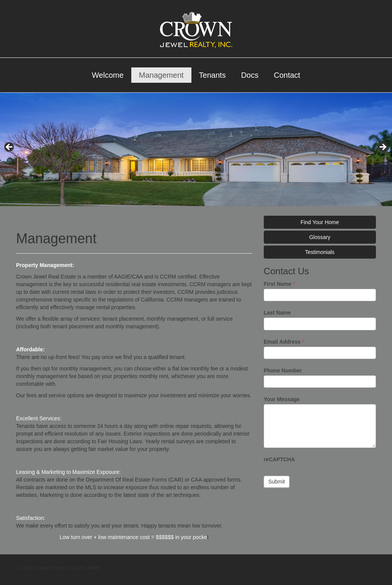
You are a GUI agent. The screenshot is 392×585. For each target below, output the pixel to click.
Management (161, 75)
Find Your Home (320, 222)
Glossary (320, 237)
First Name (279, 284)
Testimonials (320, 252)
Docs (250, 75)
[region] (196, 149)
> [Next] (382, 147)
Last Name (277, 313)
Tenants (212, 75)
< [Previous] (10, 147)
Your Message (282, 399)
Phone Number (283, 370)
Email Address (284, 342)
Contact (287, 75)
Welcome (108, 75)
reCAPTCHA (279, 459)
